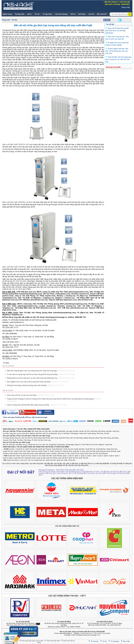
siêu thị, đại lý (17, 289)
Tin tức (37, 14)
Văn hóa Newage (61, 14)
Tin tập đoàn (47, 14)
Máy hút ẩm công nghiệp (102, 633)
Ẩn (38, 624)
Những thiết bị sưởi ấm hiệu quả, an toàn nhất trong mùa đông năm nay (41, 378)
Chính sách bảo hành (54, 641)
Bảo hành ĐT (102, 14)
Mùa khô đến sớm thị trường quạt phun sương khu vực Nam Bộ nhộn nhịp (118, 59)
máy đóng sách (83, 465)
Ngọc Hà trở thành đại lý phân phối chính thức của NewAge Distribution (117, 31)
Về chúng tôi (95, 641)
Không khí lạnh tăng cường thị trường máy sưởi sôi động (35, 385)
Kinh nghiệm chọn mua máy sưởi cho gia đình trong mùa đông (37, 382)
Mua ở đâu (126, 641)
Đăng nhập (126, 7)
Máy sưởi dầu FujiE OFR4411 (14, 202)
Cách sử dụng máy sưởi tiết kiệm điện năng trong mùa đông (37, 405)
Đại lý (29, 14)
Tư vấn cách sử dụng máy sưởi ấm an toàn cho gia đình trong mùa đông (41, 374)
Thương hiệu (19, 14)
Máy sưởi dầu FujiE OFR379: (14, 144)
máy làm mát (73, 465)
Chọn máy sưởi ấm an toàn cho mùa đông (30, 395)
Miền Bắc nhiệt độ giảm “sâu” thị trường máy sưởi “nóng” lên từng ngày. (41, 371)
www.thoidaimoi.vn (87, 633)
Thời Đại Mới (21, 281)
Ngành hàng (7, 14)
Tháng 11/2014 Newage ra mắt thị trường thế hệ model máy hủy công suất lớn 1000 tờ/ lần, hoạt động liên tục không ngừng (54, 400)
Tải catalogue (115, 641)
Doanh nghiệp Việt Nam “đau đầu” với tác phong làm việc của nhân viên (117, 51)
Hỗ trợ (73, 14)
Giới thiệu (82, 14)
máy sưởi (85, 281)
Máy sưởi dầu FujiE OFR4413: (14, 267)
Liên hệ (91, 14)
